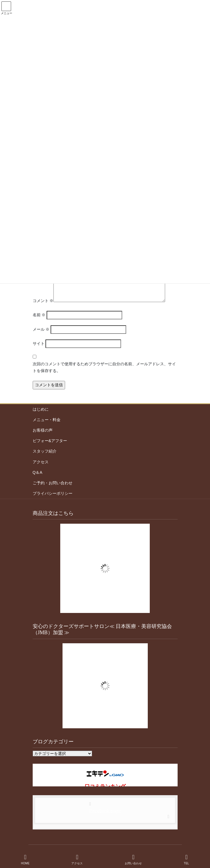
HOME (25, 859)
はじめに (41, 409)
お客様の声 (43, 430)
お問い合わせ (133, 859)
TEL (186, 859)
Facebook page (105, 811)
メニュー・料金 (47, 420)
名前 (39, 315)
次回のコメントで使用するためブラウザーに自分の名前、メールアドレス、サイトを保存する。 (104, 367)
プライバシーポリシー (53, 493)
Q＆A (38, 472)
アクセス (41, 462)
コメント (43, 301)
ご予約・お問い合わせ (53, 483)
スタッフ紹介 (45, 451)
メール (41, 329)
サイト (39, 343)
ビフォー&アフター (50, 441)
